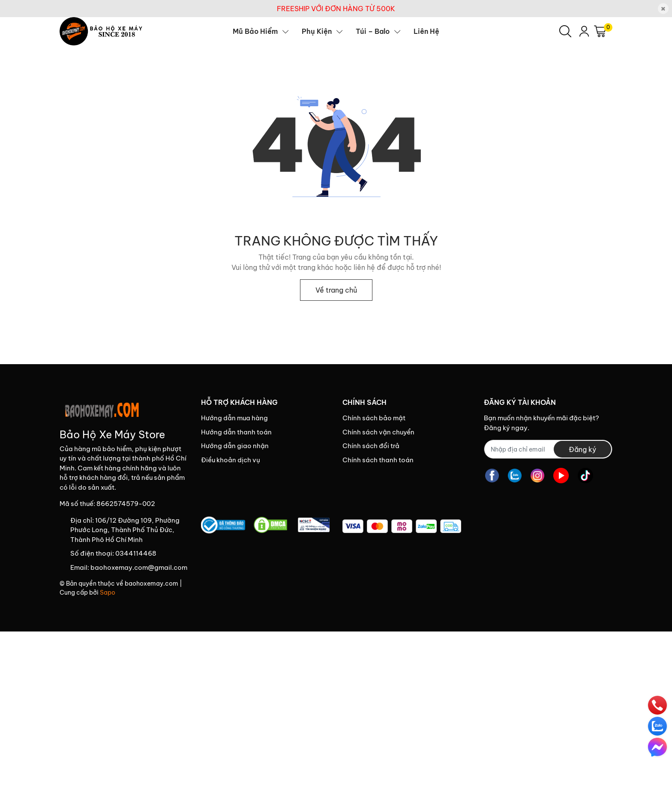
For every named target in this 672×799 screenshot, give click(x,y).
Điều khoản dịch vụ (231, 460)
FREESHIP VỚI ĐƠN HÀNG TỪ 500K (336, 9)
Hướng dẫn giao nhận (235, 446)
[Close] (663, 9)
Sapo (108, 593)
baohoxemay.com (151, 584)
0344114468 (136, 553)
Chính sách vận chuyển (378, 432)
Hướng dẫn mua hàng (234, 418)
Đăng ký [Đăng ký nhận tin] (582, 449)
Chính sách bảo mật (374, 418)
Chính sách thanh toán (378, 460)
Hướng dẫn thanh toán (236, 432)
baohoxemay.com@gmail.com (139, 567)
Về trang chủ (336, 290)
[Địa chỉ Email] (548, 449)
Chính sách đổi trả (371, 446)
